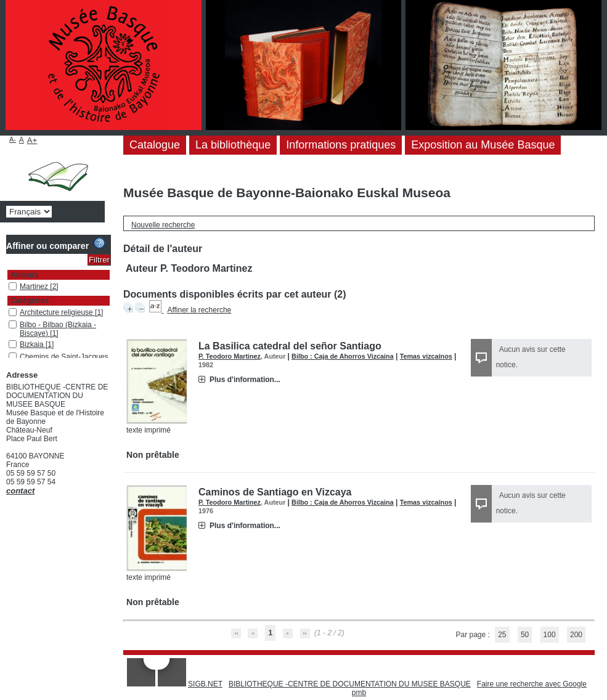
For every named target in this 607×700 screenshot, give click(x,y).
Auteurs (24, 275)
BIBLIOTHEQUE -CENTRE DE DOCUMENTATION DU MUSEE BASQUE (350, 684)
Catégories (30, 301)
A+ (32, 140)
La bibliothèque (233, 145)
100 (550, 635)
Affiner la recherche (199, 310)
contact (20, 491)
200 (576, 635)
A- (13, 139)
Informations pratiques (341, 145)
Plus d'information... (245, 380)
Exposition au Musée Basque (483, 145)
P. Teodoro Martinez (230, 356)
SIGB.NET (205, 684)
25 (502, 635)
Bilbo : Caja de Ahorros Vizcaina (343, 356)
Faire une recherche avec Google (532, 684)
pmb (359, 693)
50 (525, 635)
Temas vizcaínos (426, 356)
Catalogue (155, 145)
